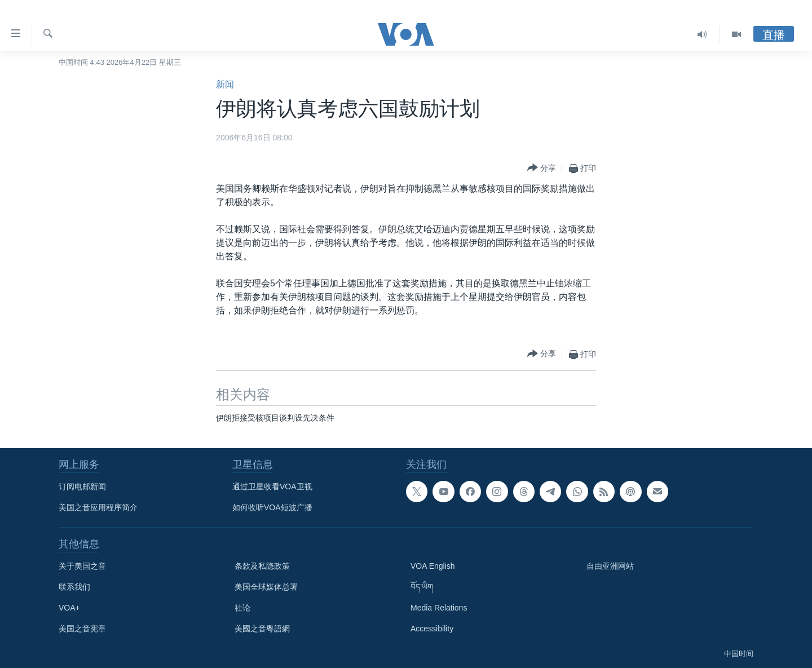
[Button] (542, 168)
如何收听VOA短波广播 (272, 507)
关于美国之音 (82, 566)
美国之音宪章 (82, 629)
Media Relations (439, 608)
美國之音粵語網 (262, 629)
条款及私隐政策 (262, 566)
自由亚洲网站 (610, 566)
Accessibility (432, 629)
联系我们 (74, 587)
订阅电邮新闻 (82, 486)
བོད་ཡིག (422, 587)
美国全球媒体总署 (266, 587)
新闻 (225, 84)
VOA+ (69, 608)
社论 (242, 608)
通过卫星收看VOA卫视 (272, 486)
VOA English (433, 566)
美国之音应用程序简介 (98, 507)
